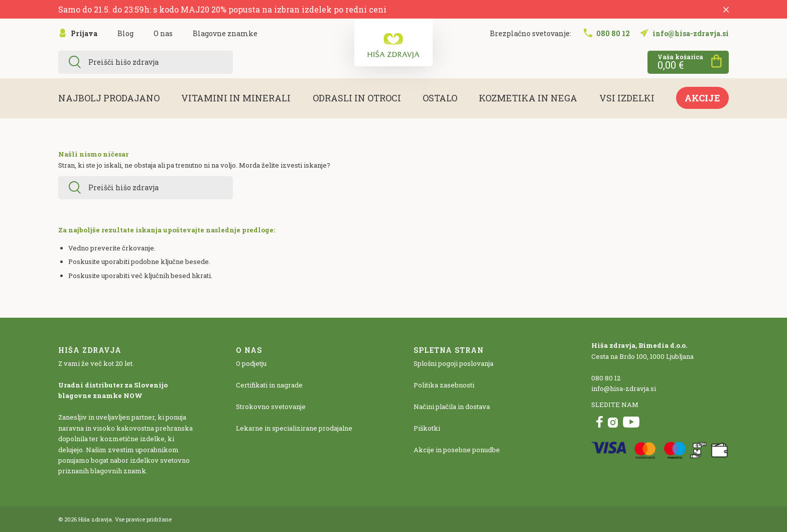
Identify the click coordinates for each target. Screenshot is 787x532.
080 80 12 (606, 378)
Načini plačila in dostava (452, 407)
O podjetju (251, 363)
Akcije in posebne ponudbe (457, 450)
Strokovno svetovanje (271, 407)
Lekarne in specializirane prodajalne (294, 428)
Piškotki (427, 428)
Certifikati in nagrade (269, 385)
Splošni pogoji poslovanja (453, 363)
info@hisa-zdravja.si (624, 388)
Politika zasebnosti (444, 385)
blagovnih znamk (118, 471)
